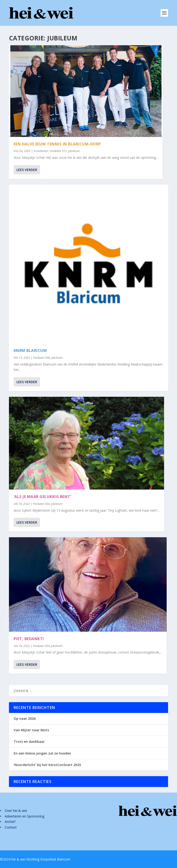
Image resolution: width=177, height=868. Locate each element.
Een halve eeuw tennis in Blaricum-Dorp (57, 144)
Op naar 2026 (25, 718)
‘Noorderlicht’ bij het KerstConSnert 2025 (47, 765)
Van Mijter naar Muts (31, 730)
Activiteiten (41, 151)
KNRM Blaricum (30, 350)
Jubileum (74, 151)
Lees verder (27, 169)
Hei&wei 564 (41, 504)
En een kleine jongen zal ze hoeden (42, 753)
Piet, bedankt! (29, 639)
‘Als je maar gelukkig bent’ (42, 497)
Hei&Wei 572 (58, 151)
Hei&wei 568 (42, 358)
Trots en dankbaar (29, 741)
